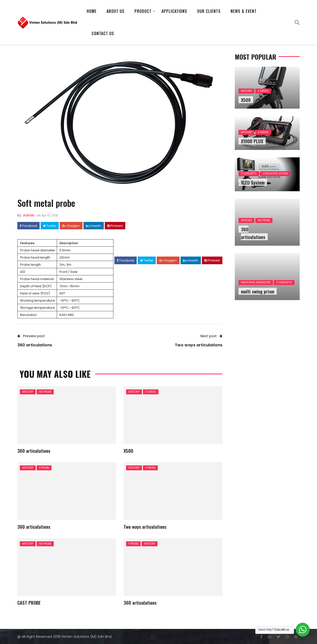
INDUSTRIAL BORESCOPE (256, 282)
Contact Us (103, 33)
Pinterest (115, 226)
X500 (128, 451)
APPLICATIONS (174, 11)
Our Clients (209, 11)
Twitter (50, 226)
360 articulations (34, 451)
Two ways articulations (145, 526)
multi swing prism (258, 291)
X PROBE (44, 468)
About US (116, 11)
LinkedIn (94, 226)
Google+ (71, 226)
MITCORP (28, 392)
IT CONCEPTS (249, 174)
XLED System (253, 182)
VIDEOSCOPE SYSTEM (275, 174)
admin (29, 215)
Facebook (28, 226)
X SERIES (151, 392)
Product (143, 11)
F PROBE (133, 544)
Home (92, 11)
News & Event (244, 11)
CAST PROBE (29, 602)
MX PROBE (45, 392)
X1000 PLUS (252, 141)
